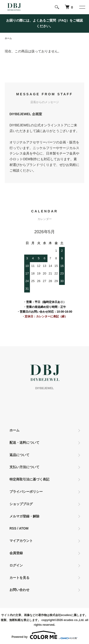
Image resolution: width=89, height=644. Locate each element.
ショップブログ (21, 504)
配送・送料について (24, 443)
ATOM (24, 528)
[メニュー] (82, 7)
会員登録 (16, 553)
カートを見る (19, 578)
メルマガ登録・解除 (24, 516)
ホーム (8, 38)
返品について (19, 455)
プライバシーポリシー (26, 492)
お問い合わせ (19, 590)
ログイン (16, 565)
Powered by (44, 635)
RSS (13, 528)
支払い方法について (24, 467)
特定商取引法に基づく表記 (29, 479)
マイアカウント (21, 541)
